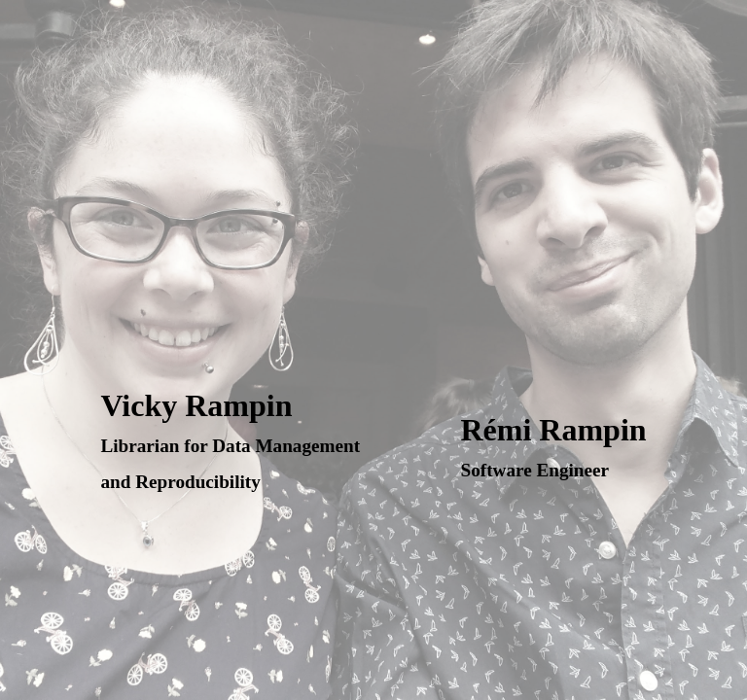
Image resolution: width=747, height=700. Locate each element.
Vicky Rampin (230, 440)
